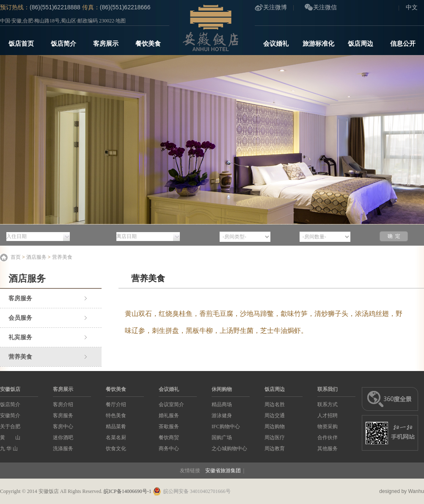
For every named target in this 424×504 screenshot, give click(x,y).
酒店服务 (36, 257)
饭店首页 (21, 44)
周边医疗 (275, 438)
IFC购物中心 (226, 426)
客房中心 (63, 426)
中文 (412, 7)
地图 (121, 21)
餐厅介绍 (116, 404)
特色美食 (116, 415)
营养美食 (62, 257)
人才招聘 (328, 415)
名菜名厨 (116, 438)
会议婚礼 (276, 44)
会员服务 (20, 318)
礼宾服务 (20, 337)
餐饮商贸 (169, 438)
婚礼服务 (169, 415)
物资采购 (328, 426)
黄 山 (10, 438)
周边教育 (275, 449)
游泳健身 (222, 415)
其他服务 (328, 449)
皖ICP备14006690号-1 (128, 491)
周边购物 (275, 426)
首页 (16, 257)
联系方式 (328, 404)
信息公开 (403, 44)
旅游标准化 (318, 44)
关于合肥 (10, 426)
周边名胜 (275, 404)
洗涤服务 (63, 449)
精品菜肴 (116, 426)
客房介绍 (63, 404)
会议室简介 (171, 404)
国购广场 (222, 438)
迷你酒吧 (63, 438)
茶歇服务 (169, 426)
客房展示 (106, 44)
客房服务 (20, 298)
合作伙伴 (328, 438)
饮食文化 (116, 449)
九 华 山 (9, 449)
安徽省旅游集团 (223, 471)
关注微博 (275, 7)
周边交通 (275, 415)
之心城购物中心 (229, 449)
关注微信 (325, 7)
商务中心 (169, 449)
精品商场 (222, 404)
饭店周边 (361, 44)
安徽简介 (10, 415)
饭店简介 (63, 44)
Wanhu (416, 491)
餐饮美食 (148, 44)
